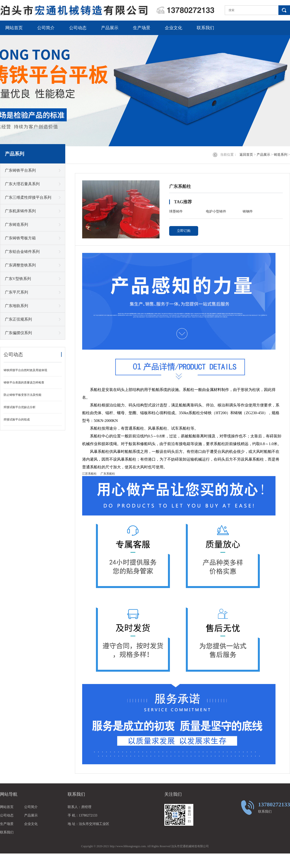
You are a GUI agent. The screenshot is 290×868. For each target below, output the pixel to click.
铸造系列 (281, 155)
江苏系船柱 (89, 474)
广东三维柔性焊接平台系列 (28, 197)
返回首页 (246, 155)
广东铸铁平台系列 (20, 170)
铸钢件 (248, 211)
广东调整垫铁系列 (20, 265)
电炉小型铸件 (216, 211)
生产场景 (142, 28)
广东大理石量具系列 (22, 184)
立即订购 (184, 231)
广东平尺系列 (16, 292)
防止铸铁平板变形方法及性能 (22, 395)
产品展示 (110, 28)
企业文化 (174, 28)
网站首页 (14, 28)
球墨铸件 (176, 211)
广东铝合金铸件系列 (22, 252)
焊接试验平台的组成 (17, 419)
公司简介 (46, 28)
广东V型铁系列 (18, 279)
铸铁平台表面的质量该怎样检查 (24, 383)
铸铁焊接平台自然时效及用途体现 (25, 370)
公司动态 (78, 28)
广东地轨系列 (16, 306)
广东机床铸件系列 (20, 211)
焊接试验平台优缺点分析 (20, 407)
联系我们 (205, 28)
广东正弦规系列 (18, 319)
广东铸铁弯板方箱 (20, 238)
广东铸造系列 (16, 224)
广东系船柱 (108, 474)
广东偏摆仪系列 (18, 333)
